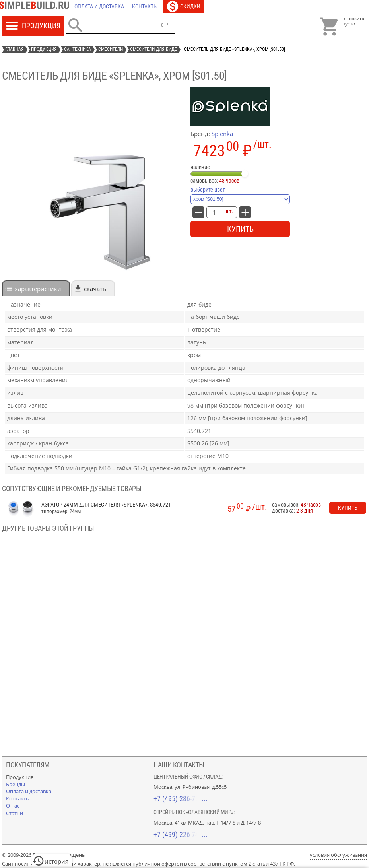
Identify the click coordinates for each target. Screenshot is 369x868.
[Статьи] (15, 813)
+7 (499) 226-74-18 (181, 834)
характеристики (38, 289)
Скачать (95, 289)
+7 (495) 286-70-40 (181, 799)
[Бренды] (16, 784)
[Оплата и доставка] (99, 6)
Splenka (222, 134)
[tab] (36, 288)
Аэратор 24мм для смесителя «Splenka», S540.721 (106, 505)
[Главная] (36, 6)
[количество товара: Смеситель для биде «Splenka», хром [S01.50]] (214, 212)
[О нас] (13, 806)
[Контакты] (145, 6)
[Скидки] (183, 6)
